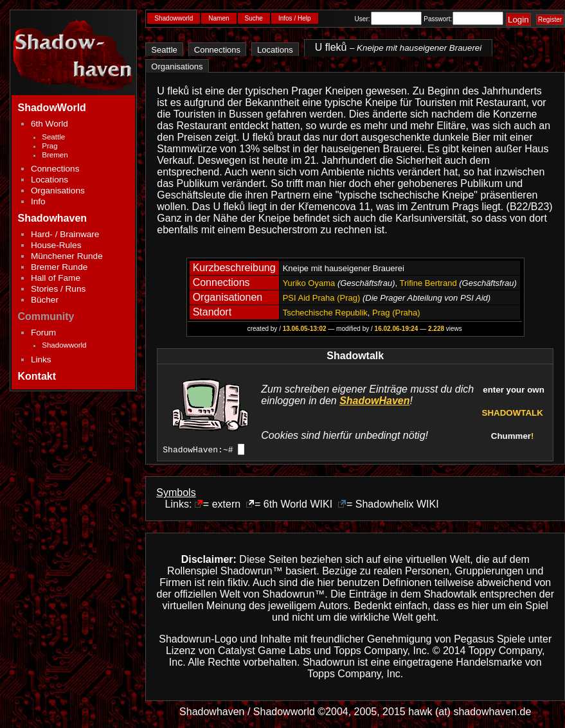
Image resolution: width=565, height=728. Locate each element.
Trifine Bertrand (428, 283)
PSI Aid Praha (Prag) (322, 298)
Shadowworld (64, 345)
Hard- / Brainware (65, 234)
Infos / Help (295, 18)
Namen (219, 18)
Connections (55, 169)
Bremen (55, 155)
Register (550, 20)
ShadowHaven (374, 401)
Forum (43, 333)
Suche (254, 18)
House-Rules (56, 245)
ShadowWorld (52, 108)
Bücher (45, 300)
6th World (49, 124)
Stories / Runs (58, 289)
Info (38, 201)
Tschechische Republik (325, 313)
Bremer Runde (59, 267)
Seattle (53, 137)
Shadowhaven (53, 218)
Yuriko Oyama (309, 283)
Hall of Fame (56, 278)
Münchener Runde (67, 256)
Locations (49, 180)
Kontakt (37, 376)
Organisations (58, 191)
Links (41, 360)
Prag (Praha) (396, 313)
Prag (49, 146)
